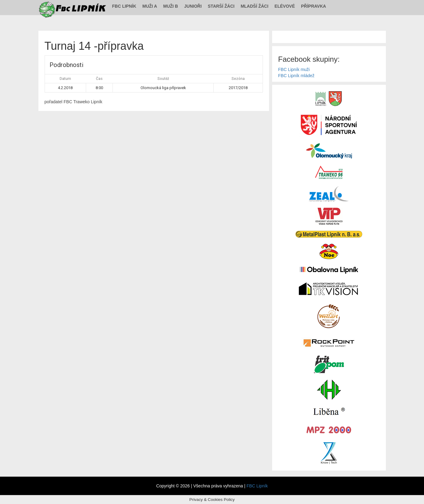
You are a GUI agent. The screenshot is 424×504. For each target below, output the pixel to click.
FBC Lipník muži (294, 69)
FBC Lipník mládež (296, 76)
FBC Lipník (124, 6)
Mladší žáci (255, 6)
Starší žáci (221, 6)
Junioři (193, 6)
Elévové (285, 6)
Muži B (171, 6)
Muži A (150, 6)
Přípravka (313, 6)
